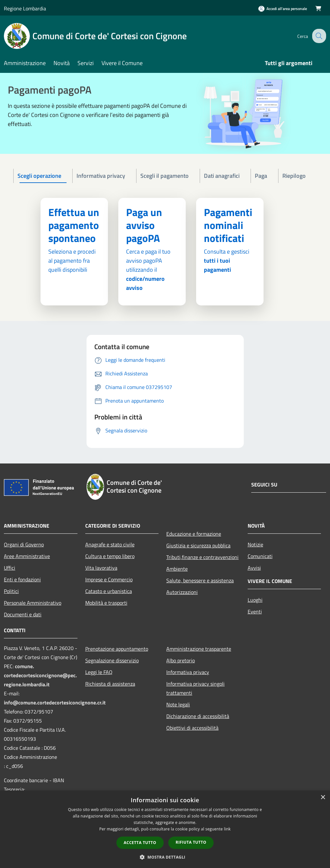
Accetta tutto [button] (140, 843)
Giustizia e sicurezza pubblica (198, 545)
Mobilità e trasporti (106, 603)
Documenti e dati (23, 614)
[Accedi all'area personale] (283, 9)
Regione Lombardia (25, 8)
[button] (165, 857)
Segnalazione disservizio (112, 660)
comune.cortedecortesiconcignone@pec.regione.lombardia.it (40, 675)
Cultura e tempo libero (110, 556)
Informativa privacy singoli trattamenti (195, 688)
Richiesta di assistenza (110, 684)
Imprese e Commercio (109, 579)
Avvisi (254, 568)
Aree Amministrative (27, 556)
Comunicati (260, 556)
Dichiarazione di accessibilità (198, 716)
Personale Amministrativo (33, 603)
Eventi (255, 611)
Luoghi (255, 600)
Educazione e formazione (194, 534)
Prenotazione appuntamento (117, 649)
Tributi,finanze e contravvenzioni (202, 557)
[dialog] (165, 829)
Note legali (178, 704)
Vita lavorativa (101, 568)
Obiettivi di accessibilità (192, 728)
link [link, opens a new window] (227, 829)
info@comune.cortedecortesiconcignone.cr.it (55, 702)
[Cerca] (318, 36)
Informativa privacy (188, 672)
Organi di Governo (24, 544)
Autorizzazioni (182, 592)
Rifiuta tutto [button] (191, 842)
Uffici (10, 568)
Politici (11, 591)
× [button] (323, 798)
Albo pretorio (181, 660)
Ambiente (177, 569)
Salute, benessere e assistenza (200, 580)
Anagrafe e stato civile (110, 544)
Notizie (255, 544)
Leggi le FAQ (99, 672)
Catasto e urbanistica (109, 591)
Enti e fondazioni (22, 579)
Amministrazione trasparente (199, 649)
